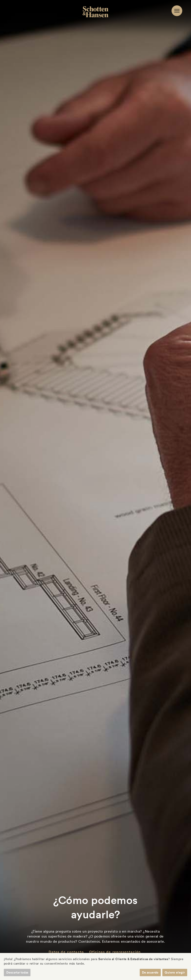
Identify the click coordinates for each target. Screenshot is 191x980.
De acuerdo (150, 972)
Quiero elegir (175, 972)
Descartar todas (17, 972)
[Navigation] (177, 11)
